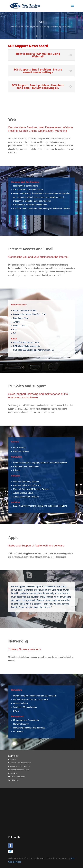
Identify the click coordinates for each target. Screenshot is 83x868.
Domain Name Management (20, 763)
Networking (13, 773)
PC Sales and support (17, 777)
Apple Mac (13, 759)
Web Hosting (13, 780)
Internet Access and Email (19, 770)
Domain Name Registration (19, 766)
